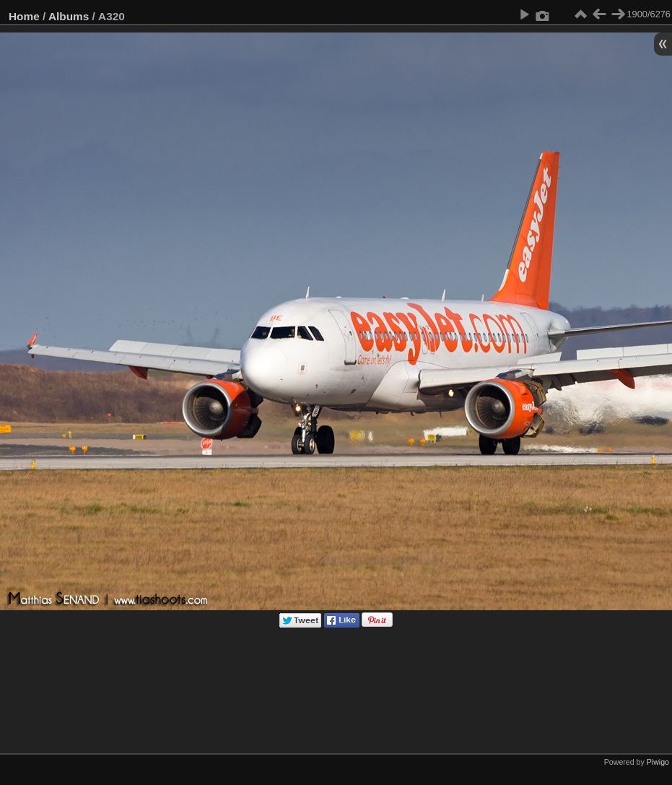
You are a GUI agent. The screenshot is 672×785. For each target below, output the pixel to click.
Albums (69, 16)
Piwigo (658, 762)
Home (24, 16)
